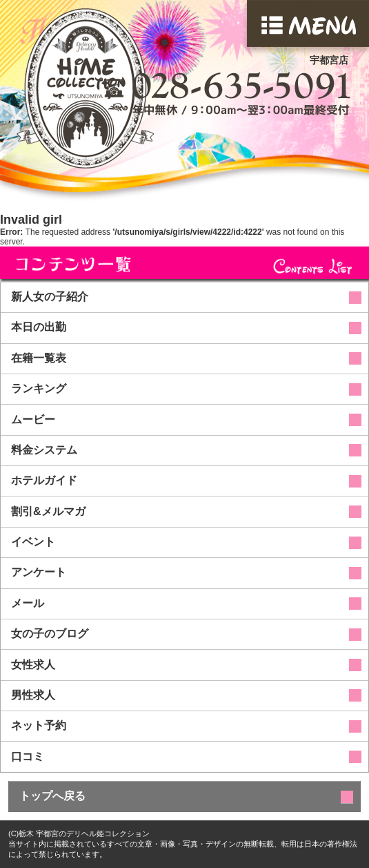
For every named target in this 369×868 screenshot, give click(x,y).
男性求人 (33, 695)
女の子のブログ (50, 634)
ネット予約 (39, 725)
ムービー (33, 419)
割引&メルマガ (48, 511)
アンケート (39, 572)
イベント (33, 542)
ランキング (39, 388)
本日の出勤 (39, 327)
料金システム (44, 450)
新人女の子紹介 (50, 297)
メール (28, 603)
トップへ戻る (52, 796)
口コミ (28, 756)
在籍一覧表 (39, 358)
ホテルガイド (44, 480)
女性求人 (33, 665)
